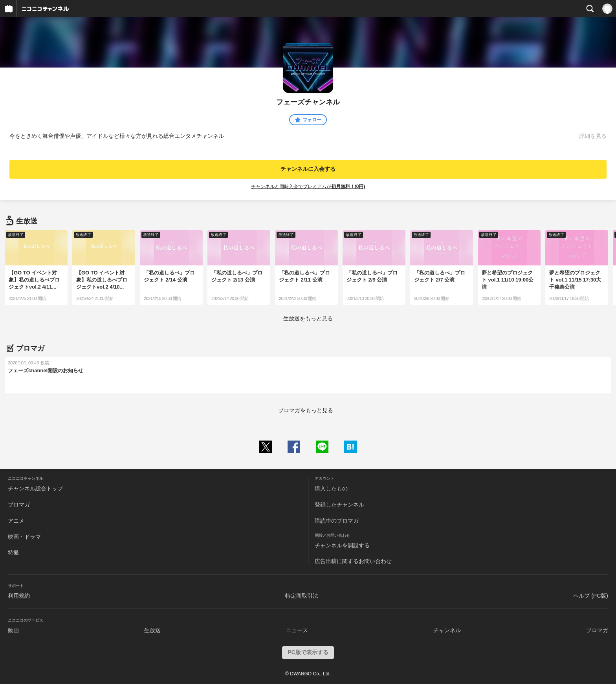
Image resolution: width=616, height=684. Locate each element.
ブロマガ (19, 505)
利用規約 (19, 596)
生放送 (152, 630)
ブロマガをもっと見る (306, 410)
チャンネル (447, 630)
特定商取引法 (302, 596)
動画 (13, 630)
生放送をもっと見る (308, 318)
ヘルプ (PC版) (591, 596)
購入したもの (331, 488)
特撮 (13, 552)
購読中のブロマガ (337, 521)
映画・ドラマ (24, 537)
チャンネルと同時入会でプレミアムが (308, 187)
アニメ (16, 521)
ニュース (297, 630)
